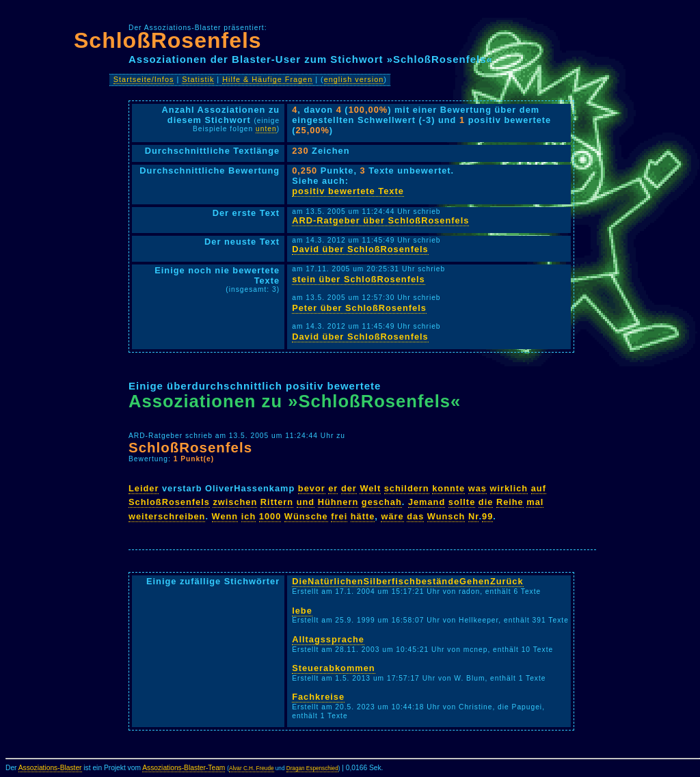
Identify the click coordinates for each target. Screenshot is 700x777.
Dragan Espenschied (312, 768)
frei (339, 516)
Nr (474, 516)
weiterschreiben (167, 516)
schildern (407, 488)
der (349, 488)
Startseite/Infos (144, 79)
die (486, 502)
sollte (462, 502)
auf (539, 488)
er (333, 488)
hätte (363, 516)
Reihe (510, 502)
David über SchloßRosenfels (360, 249)
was (477, 488)
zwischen (235, 502)
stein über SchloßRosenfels (359, 279)
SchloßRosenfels (168, 40)
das (415, 516)
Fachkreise (318, 697)
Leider (144, 488)
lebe (302, 611)
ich (249, 516)
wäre (392, 516)
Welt (370, 488)
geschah (382, 502)
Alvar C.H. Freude (252, 768)
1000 (270, 516)
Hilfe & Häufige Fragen (267, 79)
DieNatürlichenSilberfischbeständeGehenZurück (407, 581)
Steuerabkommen (333, 668)
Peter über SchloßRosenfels (359, 308)
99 (487, 516)
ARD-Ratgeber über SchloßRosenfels (380, 220)
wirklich (509, 488)
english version (354, 79)
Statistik (198, 79)
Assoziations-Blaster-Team (184, 768)
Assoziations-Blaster (50, 768)
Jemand (427, 502)
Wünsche (306, 516)
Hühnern (338, 502)
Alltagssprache (328, 639)
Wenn (225, 516)
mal (535, 502)
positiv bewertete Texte (348, 191)
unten (266, 129)
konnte (448, 488)
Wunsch (446, 516)
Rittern (277, 502)
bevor (312, 488)
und (306, 502)
